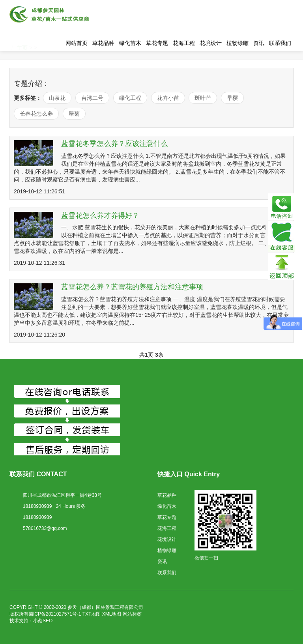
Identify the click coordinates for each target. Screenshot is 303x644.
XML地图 (112, 614)
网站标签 (132, 614)
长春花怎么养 (36, 114)
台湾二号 (92, 98)
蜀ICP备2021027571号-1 (55, 614)
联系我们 (280, 43)
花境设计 (211, 43)
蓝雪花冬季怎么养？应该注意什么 (114, 144)
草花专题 (157, 43)
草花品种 (103, 43)
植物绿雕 (238, 43)
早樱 (232, 98)
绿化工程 (130, 98)
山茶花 (57, 98)
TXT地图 (92, 614)
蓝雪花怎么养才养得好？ (100, 215)
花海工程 (184, 43)
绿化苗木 (130, 43)
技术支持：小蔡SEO (31, 621)
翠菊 (74, 114)
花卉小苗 (168, 98)
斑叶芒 (203, 98)
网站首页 (77, 43)
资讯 (259, 43)
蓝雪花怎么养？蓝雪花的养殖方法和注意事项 (132, 287)
